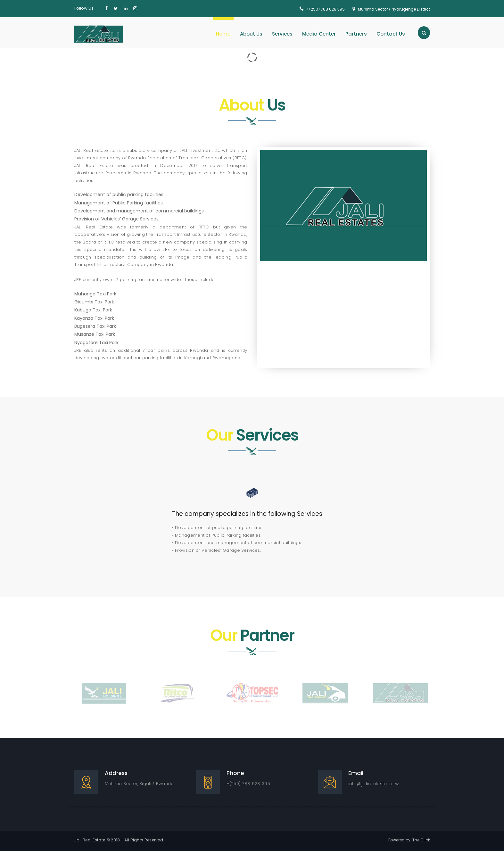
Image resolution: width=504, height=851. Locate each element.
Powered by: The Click (409, 840)
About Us (251, 34)
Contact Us (391, 34)
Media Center (319, 34)
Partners (356, 34)
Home (223, 34)
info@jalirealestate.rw (374, 784)
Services (282, 34)
